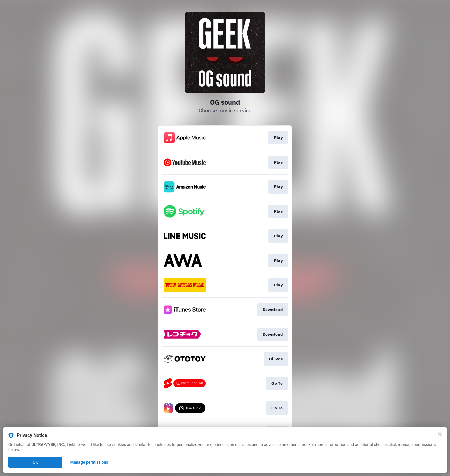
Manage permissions (89, 462)
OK (35, 462)
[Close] (440, 434)
